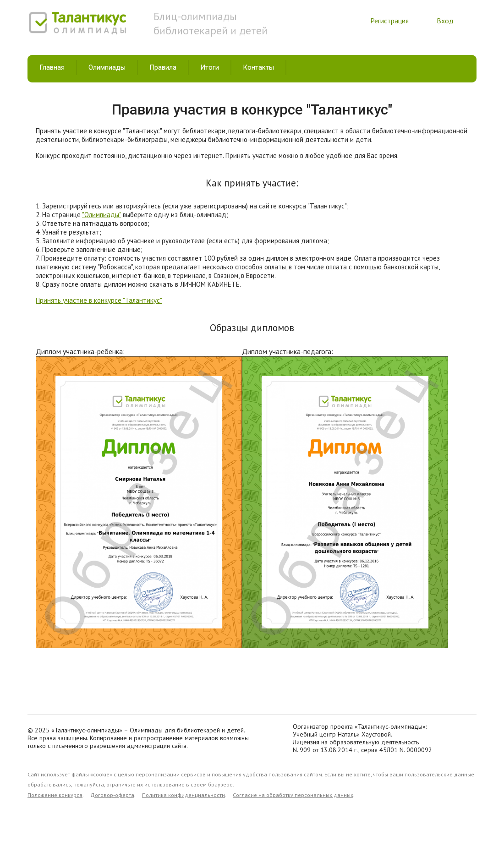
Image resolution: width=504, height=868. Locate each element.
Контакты (258, 67)
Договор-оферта (112, 795)
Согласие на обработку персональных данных (293, 795)
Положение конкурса (55, 795)
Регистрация (389, 21)
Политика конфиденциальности (184, 795)
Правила (163, 67)
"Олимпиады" (101, 215)
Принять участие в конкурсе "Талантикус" (99, 300)
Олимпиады (107, 67)
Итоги (210, 67)
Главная (52, 67)
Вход (445, 21)
